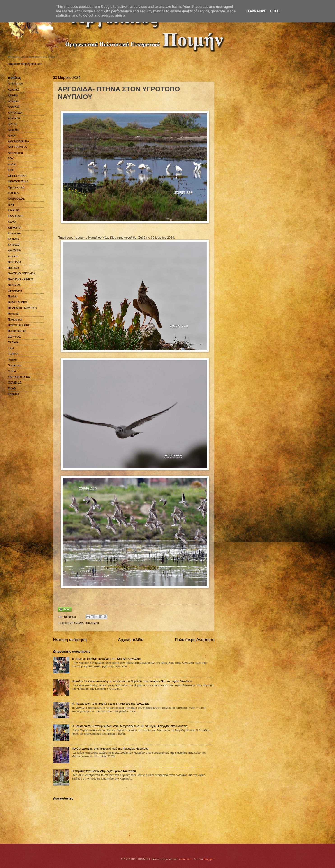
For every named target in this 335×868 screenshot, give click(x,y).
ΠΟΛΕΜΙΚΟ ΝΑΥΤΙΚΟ (22, 308)
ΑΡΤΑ (12, 136)
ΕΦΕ (11, 170)
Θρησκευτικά (16, 187)
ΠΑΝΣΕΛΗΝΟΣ (18, 302)
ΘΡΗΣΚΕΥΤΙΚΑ (18, 181)
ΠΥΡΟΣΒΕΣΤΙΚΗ (19, 325)
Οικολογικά (92, 623)
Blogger (208, 859)
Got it (275, 11)
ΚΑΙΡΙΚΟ (14, 210)
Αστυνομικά (15, 153)
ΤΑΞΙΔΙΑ (13, 342)
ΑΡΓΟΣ (13, 124)
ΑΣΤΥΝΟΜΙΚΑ (17, 147)
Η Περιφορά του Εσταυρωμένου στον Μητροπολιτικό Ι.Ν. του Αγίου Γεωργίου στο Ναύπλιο (129, 726)
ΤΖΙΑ (11, 348)
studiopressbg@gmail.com (25, 64)
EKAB (12, 388)
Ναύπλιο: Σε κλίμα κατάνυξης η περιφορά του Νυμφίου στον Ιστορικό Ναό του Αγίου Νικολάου (132, 681)
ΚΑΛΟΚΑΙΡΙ (16, 216)
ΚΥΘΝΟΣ (14, 245)
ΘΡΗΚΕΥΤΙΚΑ (17, 176)
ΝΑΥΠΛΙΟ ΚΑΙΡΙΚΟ (21, 279)
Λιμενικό (13, 256)
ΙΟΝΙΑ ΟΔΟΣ (16, 199)
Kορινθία (14, 394)
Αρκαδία (13, 130)
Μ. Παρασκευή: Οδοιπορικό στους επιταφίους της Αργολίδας (110, 704)
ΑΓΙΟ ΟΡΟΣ (16, 84)
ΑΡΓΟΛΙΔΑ (76, 623)
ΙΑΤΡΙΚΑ (13, 193)
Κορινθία (14, 239)
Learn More (256, 11)
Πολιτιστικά (15, 319)
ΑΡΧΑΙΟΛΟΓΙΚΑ (18, 141)
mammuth (186, 859)
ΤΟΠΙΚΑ (13, 354)
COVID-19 (15, 383)
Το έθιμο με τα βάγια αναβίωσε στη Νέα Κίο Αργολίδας (106, 659)
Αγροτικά (14, 90)
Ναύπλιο (13, 268)
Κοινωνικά (14, 233)
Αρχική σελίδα (131, 640)
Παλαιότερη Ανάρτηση (195, 640)
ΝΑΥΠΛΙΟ (14, 262)
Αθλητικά (14, 101)
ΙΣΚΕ (11, 205)
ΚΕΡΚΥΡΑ (15, 228)
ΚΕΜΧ (12, 222)
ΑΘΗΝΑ (13, 95)
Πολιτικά (13, 314)
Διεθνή (12, 164)
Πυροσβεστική (17, 331)
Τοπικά (12, 360)
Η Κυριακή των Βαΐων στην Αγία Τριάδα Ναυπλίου (104, 771)
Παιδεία (13, 296)
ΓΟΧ (11, 158)
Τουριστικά (15, 365)
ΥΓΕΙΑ (12, 371)
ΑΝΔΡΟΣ (14, 107)
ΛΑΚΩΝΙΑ (14, 250)
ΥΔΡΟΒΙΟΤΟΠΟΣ (19, 377)
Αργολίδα (14, 118)
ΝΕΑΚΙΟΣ (14, 285)
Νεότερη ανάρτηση (70, 640)
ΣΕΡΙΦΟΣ (14, 337)
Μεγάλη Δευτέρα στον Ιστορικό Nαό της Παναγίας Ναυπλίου (110, 749)
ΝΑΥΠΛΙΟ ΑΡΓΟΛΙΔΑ (22, 273)
